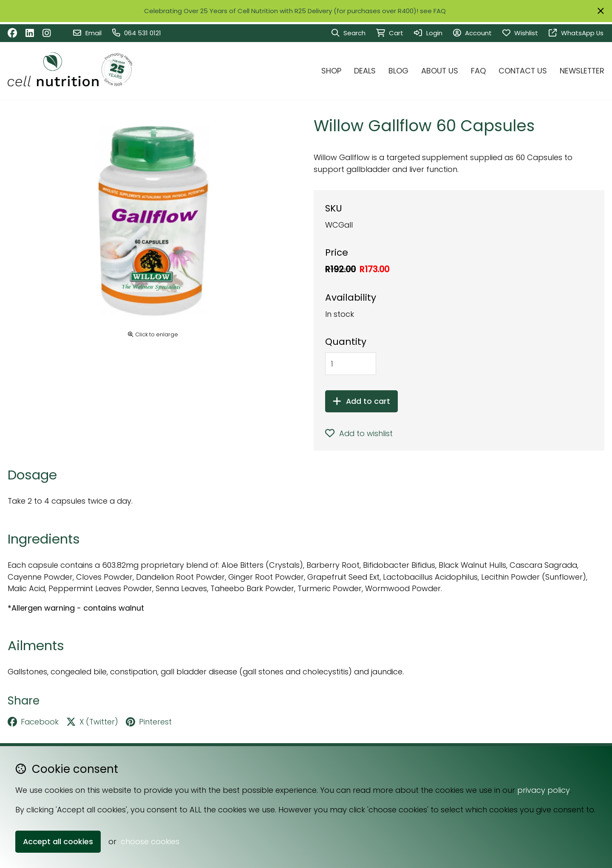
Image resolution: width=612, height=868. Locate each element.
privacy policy (544, 790)
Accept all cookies (58, 841)
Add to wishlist (359, 433)
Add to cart (361, 401)
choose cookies (150, 841)
